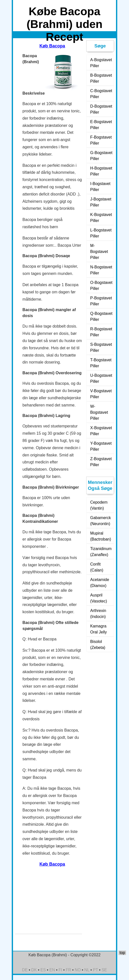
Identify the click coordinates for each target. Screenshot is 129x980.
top (122, 953)
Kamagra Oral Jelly (99, 629)
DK (34, 970)
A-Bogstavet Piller (101, 63)
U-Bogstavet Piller (101, 378)
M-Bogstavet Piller (99, 252)
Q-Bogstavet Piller (101, 316)
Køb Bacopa (52, 46)
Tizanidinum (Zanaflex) (101, 552)
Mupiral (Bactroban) (101, 536)
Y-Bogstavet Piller (101, 446)
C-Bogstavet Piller (101, 94)
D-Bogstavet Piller (101, 109)
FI (60, 970)
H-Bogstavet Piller (101, 171)
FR (68, 970)
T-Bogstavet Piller (101, 363)
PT (95, 970)
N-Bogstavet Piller (101, 270)
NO (78, 970)
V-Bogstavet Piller (101, 394)
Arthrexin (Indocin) (98, 614)
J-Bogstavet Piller (101, 202)
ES (43, 970)
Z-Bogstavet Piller (101, 462)
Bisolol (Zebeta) (98, 645)
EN (52, 970)
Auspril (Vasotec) (99, 598)
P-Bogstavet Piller (101, 301)
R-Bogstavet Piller (101, 332)
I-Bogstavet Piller (100, 187)
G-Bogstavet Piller (101, 156)
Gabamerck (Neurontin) (101, 521)
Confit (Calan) (97, 567)
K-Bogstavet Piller (101, 218)
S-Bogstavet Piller (101, 347)
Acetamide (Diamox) (100, 583)
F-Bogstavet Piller (101, 140)
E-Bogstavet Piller (101, 125)
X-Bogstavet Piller (101, 431)
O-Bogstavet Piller (101, 286)
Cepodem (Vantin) (99, 505)
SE (104, 970)
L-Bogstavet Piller (101, 233)
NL (87, 970)
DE (25, 970)
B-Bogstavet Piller (101, 78)
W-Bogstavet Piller (99, 412)
